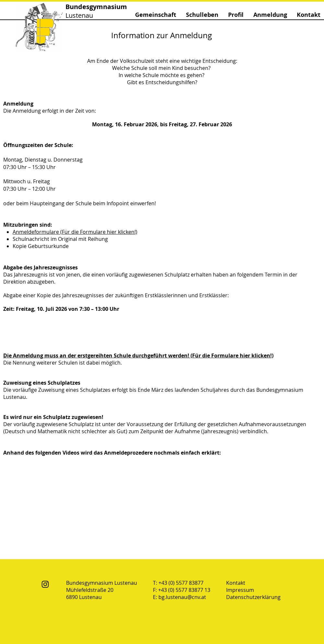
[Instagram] (45, 584)
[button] (156, 15)
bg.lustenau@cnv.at (182, 597)
